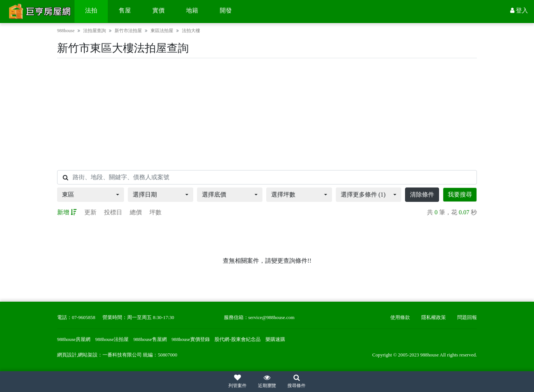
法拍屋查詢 (95, 31)
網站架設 (88, 355)
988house (66, 31)
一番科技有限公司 (122, 355)
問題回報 (467, 318)
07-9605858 (84, 318)
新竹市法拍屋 (128, 31)
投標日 (113, 212)
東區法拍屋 (162, 31)
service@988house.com (272, 318)
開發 (226, 10)
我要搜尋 (460, 194)
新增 (67, 212)
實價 (158, 10)
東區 (68, 194)
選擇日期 (145, 194)
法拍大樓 (191, 31)
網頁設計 (67, 355)
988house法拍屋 (112, 339)
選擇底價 (214, 194)
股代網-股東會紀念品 (237, 339)
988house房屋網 (74, 339)
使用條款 (400, 318)
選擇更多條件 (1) (363, 194)
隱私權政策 (434, 318)
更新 (90, 212)
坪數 (155, 212)
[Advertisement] (267, 114)
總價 (136, 212)
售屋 (125, 10)
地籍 (192, 10)
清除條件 (422, 194)
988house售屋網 (150, 339)
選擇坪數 (283, 194)
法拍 (91, 10)
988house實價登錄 (191, 339)
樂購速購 (275, 339)
